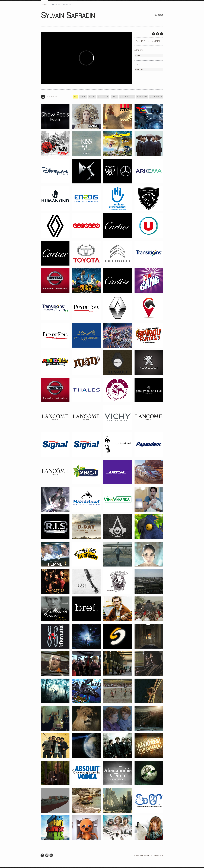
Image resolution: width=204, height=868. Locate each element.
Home (44, 5)
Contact (67, 5)
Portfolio (55, 5)
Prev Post (154, 34)
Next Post (158, 34)
